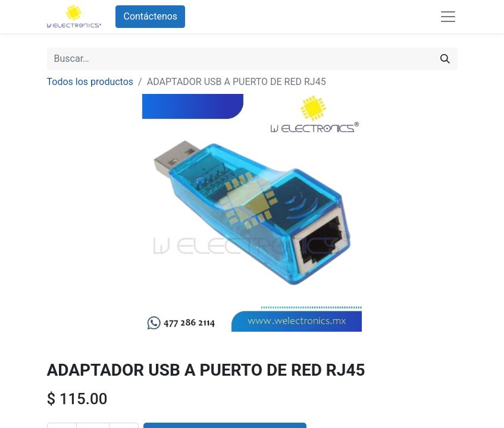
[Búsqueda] (445, 59)
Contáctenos (150, 16)
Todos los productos (90, 82)
